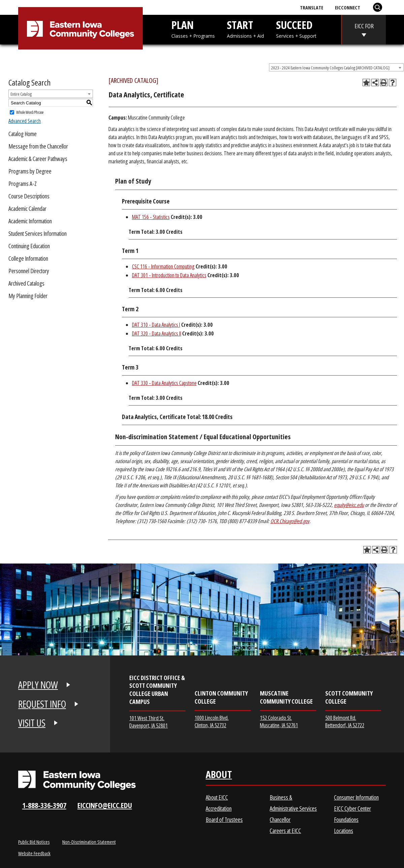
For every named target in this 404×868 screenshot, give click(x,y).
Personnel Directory (29, 271)
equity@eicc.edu (349, 505)
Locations (344, 831)
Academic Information (30, 221)
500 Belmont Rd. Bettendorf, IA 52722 (345, 721)
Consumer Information (356, 797)
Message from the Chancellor (38, 146)
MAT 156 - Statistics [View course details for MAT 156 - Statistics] (151, 217)
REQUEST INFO (42, 704)
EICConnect (348, 7)
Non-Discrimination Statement (89, 842)
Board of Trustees (224, 819)
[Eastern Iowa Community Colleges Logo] (77, 780)
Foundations (346, 819)
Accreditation (219, 808)
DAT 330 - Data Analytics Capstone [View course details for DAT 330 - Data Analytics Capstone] (164, 383)
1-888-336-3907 (44, 805)
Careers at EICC (285, 831)
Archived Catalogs (26, 283)
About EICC (217, 797)
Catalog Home (23, 134)
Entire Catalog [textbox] (21, 94)
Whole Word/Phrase (30, 112)
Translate (312, 7)
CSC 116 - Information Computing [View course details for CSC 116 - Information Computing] (163, 266)
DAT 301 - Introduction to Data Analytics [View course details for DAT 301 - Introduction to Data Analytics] (169, 275)
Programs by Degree (30, 171)
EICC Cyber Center (352, 808)
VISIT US (32, 723)
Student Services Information (38, 233)
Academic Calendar (27, 208)
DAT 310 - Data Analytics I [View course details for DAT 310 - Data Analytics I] (156, 325)
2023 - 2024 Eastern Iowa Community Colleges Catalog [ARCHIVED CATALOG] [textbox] (330, 68)
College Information (28, 258)
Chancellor (280, 819)
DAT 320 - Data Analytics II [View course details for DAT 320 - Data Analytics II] (157, 333)
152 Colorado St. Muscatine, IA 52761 (279, 721)
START (245, 28)
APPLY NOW (38, 685)
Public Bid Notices (34, 842)
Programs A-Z (23, 184)
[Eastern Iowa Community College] (80, 30)
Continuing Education (29, 246)
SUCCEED (296, 28)
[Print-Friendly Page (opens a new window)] (384, 83)
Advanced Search (25, 121)
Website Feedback (34, 853)
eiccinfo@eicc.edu (105, 805)
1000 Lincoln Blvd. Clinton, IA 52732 (212, 721)
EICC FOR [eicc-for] (364, 26)
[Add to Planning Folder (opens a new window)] (366, 83)
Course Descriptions (29, 196)
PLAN (193, 28)
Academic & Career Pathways (38, 159)
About (219, 776)
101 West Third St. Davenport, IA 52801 (148, 722)
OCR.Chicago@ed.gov (290, 521)
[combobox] (336, 67)
